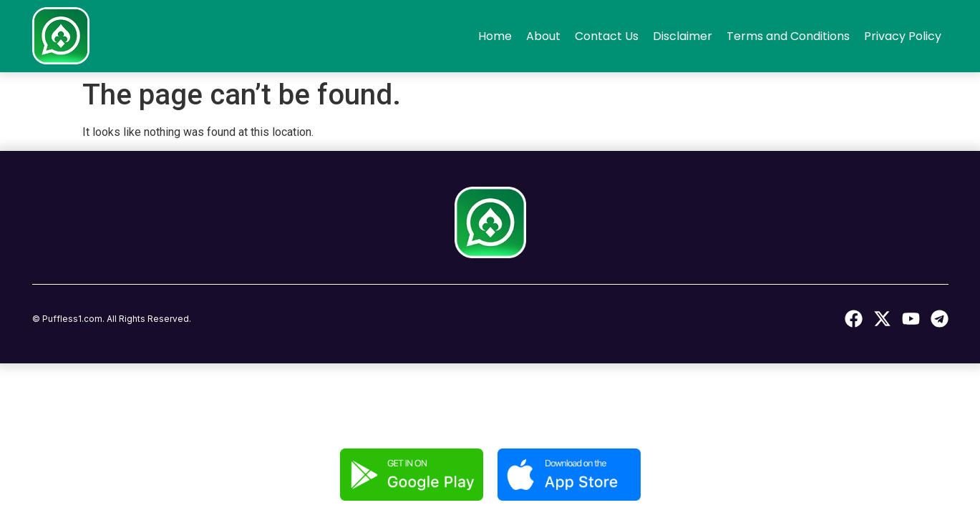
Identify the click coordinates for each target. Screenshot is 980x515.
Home (495, 36)
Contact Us (607, 36)
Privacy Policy (903, 36)
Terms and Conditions (788, 36)
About (543, 36)
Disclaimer (683, 36)
